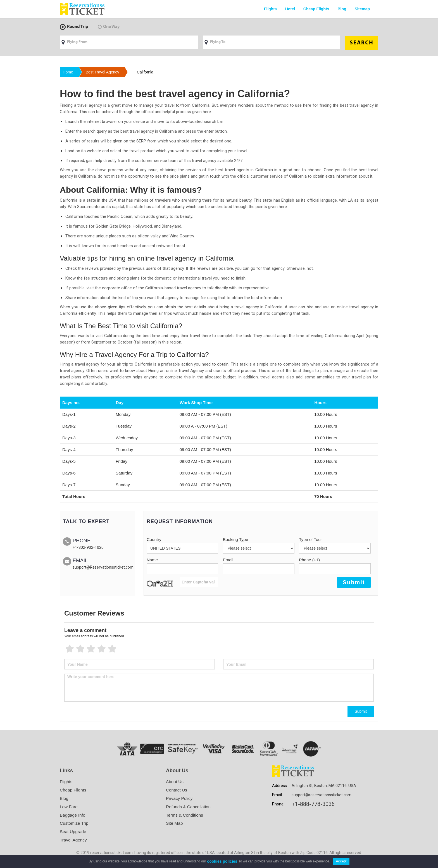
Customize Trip (75, 823)
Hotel (290, 9)
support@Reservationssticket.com (103, 566)
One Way (109, 27)
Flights (270, 9)
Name (152, 559)
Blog (342, 9)
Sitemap (362, 9)
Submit (361, 710)
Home (68, 71)
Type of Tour (310, 538)
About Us (175, 780)
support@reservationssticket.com (322, 794)
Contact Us (177, 789)
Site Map (175, 823)
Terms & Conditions (185, 815)
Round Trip (74, 27)
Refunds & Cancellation (189, 806)
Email (228, 559)
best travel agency (106, 71)
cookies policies (222, 861)
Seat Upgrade (74, 832)
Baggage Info (73, 815)
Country (154, 538)
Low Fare (69, 806)
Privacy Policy (180, 797)
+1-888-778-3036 (313, 803)
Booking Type (236, 538)
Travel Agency (74, 840)
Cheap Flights (316, 9)
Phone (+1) (309, 559)
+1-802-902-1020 (88, 546)
